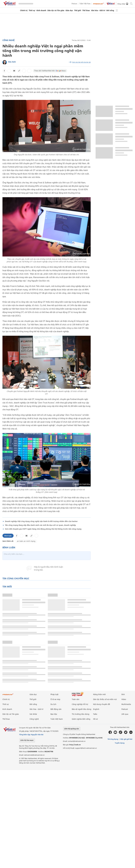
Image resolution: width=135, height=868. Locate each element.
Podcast (74, 4)
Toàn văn (76, 699)
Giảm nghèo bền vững (81, 719)
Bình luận (8, 536)
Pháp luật (54, 694)
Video (124, 699)
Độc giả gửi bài (126, 739)
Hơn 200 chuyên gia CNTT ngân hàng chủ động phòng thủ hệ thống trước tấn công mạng (43, 529)
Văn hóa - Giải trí (98, 10)
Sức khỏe (33, 714)
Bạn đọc (54, 714)
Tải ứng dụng (113, 739)
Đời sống (110, 10)
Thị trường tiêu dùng (81, 714)
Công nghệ (8, 40)
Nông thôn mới (99, 694)
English (96, 709)
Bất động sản (56, 709)
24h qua (125, 714)
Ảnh (123, 694)
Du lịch (53, 704)
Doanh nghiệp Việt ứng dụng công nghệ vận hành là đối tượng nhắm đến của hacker (41, 521)
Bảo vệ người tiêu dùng (82, 709)
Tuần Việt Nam (85, 4)
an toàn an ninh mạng (26, 541)
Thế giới (78, 10)
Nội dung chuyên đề (102, 704)
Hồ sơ (95, 719)
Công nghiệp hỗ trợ (80, 704)
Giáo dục (69, 10)
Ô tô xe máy (55, 699)
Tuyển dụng (120, 743)
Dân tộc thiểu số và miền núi (105, 699)
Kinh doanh (41, 10)
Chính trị (24, 10)
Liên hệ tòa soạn (27, 740)
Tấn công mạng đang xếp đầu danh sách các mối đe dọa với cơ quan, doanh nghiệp (40, 525)
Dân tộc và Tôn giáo (56, 10)
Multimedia (126, 704)
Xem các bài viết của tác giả (81, 62)
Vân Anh (12, 62)
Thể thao (86, 10)
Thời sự (32, 10)
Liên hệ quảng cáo (72, 729)
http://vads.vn (75, 745)
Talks (95, 714)
